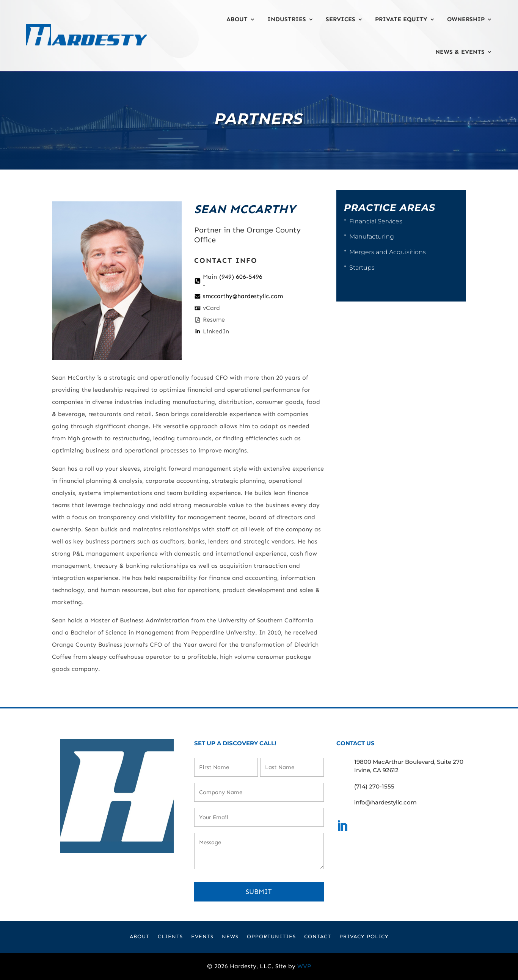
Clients (170, 937)
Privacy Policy (364, 937)
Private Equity (401, 19)
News (230, 937)
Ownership (466, 19)
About (237, 19)
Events (202, 937)
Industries (287, 19)
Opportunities (271, 937)
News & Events (460, 52)
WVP (304, 966)
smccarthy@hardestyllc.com (243, 296)
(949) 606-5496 (241, 277)
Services (341, 19)
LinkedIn (216, 331)
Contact (318, 937)
